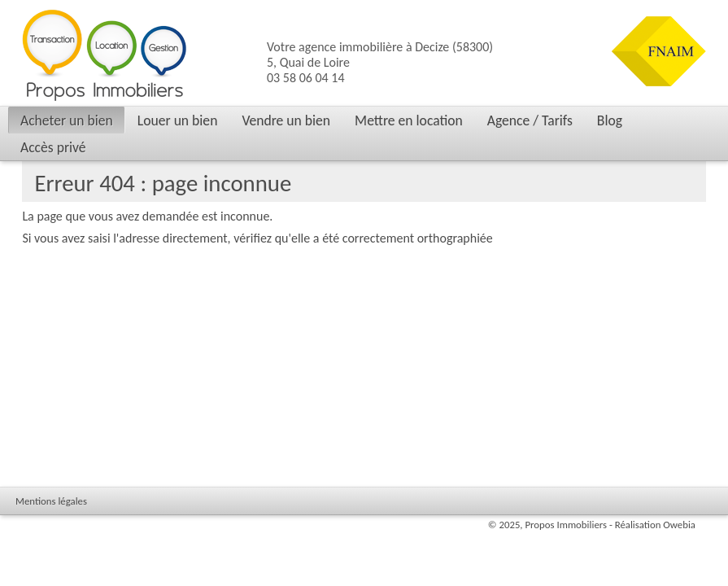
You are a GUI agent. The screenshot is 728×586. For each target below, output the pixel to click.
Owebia (679, 525)
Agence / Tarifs (530, 120)
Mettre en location (409, 120)
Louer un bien (178, 120)
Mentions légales (51, 501)
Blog (610, 120)
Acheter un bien (67, 120)
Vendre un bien (286, 120)
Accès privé (53, 147)
